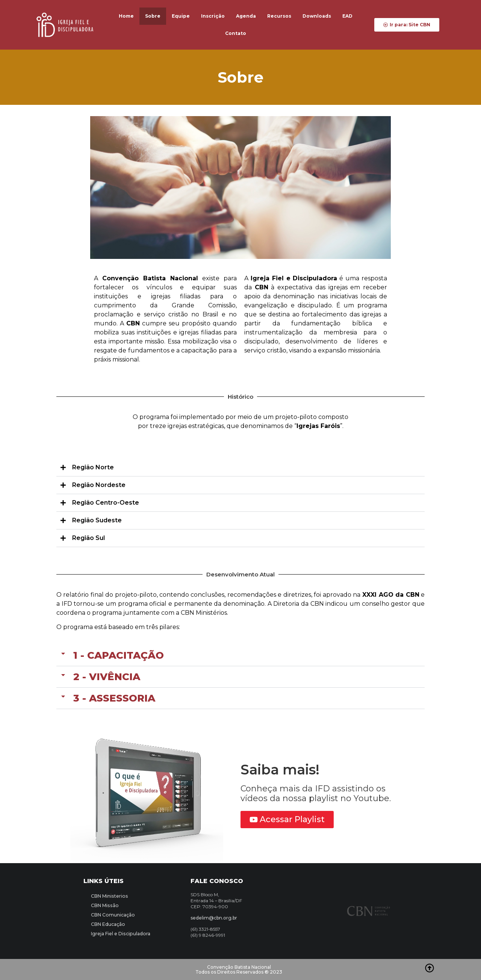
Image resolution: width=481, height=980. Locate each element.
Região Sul (88, 538)
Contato (236, 33)
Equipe (181, 16)
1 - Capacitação (119, 655)
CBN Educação (108, 924)
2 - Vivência (107, 677)
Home (126, 16)
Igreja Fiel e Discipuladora (120, 934)
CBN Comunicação (113, 915)
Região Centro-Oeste (106, 503)
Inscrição (213, 16)
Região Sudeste (97, 520)
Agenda (246, 16)
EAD (347, 16)
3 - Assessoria (114, 698)
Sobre (153, 16)
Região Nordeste (99, 485)
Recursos (279, 16)
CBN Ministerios (109, 896)
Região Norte (93, 467)
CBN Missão (104, 905)
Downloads (317, 16)
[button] (240, 468)
